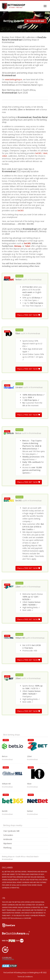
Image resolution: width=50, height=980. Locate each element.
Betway (18, 246)
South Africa (20, 857)
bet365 (38, 153)
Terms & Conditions (25, 977)
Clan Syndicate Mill (11, 831)
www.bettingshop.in (14, 79)
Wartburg (7, 848)
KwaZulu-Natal (32, 857)
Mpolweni (8, 843)
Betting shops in (8, 857)
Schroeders (8, 835)
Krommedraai (36, 280)
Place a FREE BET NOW (29, 315)
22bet (4, 156)
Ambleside (8, 839)
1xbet (45, 153)
